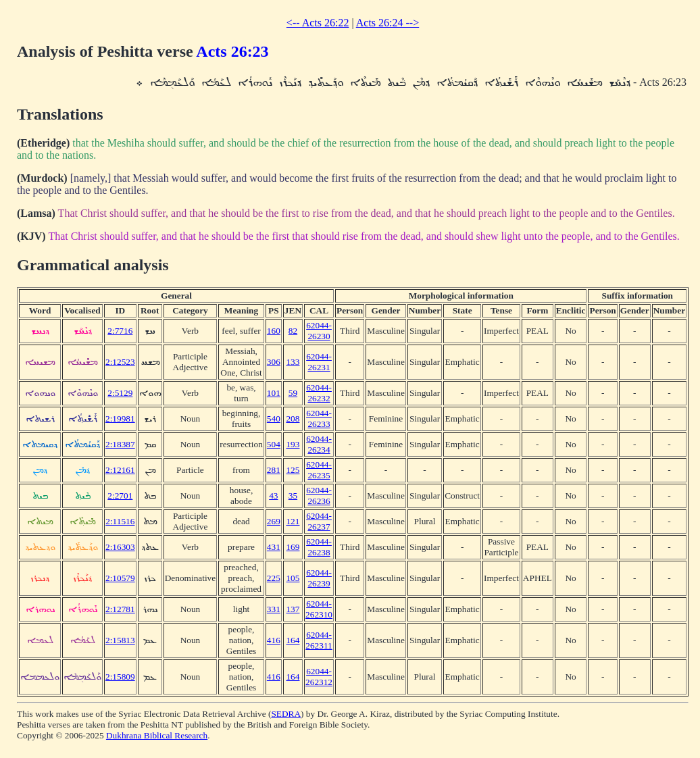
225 (274, 578)
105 (293, 578)
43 (273, 496)
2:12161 (120, 470)
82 (293, 331)
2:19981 (120, 419)
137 (293, 609)
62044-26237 (319, 521)
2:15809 (120, 677)
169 (293, 547)
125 (293, 470)
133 (293, 362)
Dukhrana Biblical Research (157, 735)
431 (274, 547)
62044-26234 (319, 444)
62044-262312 (319, 677)
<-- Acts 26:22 (318, 23)
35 (293, 496)
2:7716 (120, 331)
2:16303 (120, 547)
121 (293, 521)
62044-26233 (319, 419)
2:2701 (120, 496)
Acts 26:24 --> (387, 23)
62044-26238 (319, 547)
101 (274, 393)
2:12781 (120, 609)
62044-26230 (319, 331)
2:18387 (120, 444)
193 (293, 444)
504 (274, 444)
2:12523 (120, 362)
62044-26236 (319, 496)
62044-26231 (319, 362)
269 (274, 521)
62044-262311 (319, 640)
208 (293, 419)
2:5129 (120, 393)
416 (274, 640)
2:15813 (120, 640)
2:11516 (120, 521)
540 (274, 419)
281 (274, 470)
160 (274, 331)
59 (293, 393)
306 (274, 362)
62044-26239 (319, 578)
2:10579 (120, 578)
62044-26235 (319, 470)
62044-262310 (319, 609)
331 (274, 609)
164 (293, 640)
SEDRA (286, 714)
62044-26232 (319, 393)
